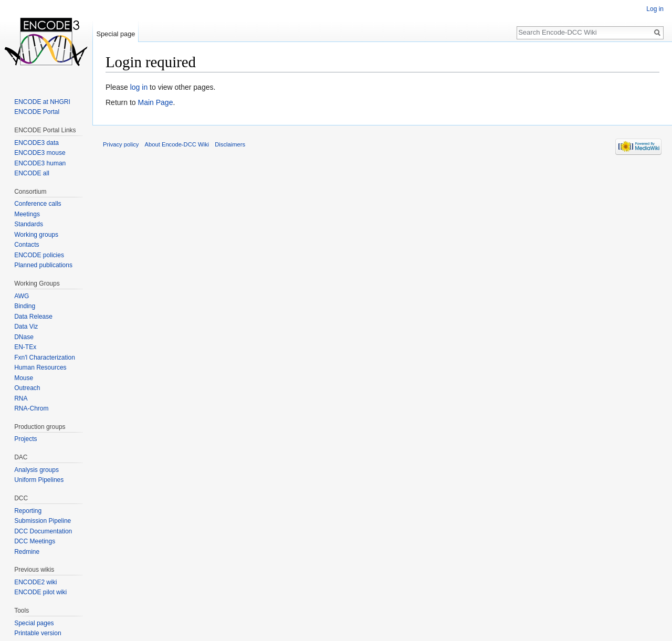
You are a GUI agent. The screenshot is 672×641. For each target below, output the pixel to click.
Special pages (34, 623)
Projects (25, 439)
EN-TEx (25, 347)
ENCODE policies (39, 255)
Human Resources (40, 367)
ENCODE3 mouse (40, 153)
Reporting (28, 511)
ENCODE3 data (36, 143)
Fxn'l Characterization (45, 358)
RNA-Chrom (31, 408)
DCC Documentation (43, 531)
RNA (21, 398)
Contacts (27, 245)
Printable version (38, 633)
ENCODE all (32, 173)
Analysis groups (36, 470)
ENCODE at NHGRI (42, 102)
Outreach (27, 388)
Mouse (24, 378)
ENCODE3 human (40, 163)
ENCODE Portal (37, 112)
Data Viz (26, 327)
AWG (22, 296)
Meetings (27, 214)
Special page (115, 34)
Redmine (27, 552)
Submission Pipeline (43, 521)
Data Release (33, 317)
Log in (655, 9)
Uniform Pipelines (39, 480)
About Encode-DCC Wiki (177, 144)
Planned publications (43, 265)
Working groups (36, 235)
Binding (25, 306)
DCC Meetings (35, 541)
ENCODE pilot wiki (40, 592)
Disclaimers (230, 144)
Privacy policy (121, 144)
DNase (24, 337)
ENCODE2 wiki (35, 582)
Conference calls (38, 204)
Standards (29, 224)
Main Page (155, 102)
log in (139, 87)
